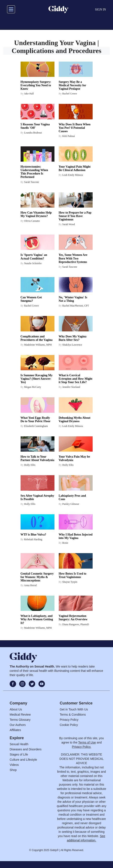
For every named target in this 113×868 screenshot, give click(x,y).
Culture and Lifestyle (23, 760)
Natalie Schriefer (33, 263)
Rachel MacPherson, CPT (76, 306)
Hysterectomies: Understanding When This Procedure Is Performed (34, 172)
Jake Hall (29, 94)
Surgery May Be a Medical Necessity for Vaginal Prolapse (72, 85)
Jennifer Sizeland (71, 387)
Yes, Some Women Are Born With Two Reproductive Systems (73, 258)
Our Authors (18, 725)
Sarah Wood (69, 224)
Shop (13, 770)
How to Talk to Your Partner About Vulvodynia (38, 458)
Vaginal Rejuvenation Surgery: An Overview (73, 618)
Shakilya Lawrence (72, 345)
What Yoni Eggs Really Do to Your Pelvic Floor (36, 420)
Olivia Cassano (32, 221)
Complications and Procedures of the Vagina (37, 338)
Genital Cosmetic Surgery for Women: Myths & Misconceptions (37, 577)
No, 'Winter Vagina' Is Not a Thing (73, 299)
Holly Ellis (30, 465)
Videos (14, 765)
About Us (16, 709)
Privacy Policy (69, 720)
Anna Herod (30, 585)
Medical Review (20, 715)
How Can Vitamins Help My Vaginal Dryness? (36, 214)
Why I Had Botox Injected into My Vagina (76, 536)
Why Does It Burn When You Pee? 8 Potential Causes (75, 128)
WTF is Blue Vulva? (33, 535)
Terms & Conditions (73, 715)
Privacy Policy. (81, 747)
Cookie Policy (69, 725)
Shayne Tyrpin (70, 582)
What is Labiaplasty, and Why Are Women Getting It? (37, 619)
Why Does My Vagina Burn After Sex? (73, 338)
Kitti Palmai (69, 136)
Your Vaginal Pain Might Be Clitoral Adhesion (75, 168)
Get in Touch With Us (74, 709)
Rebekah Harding (33, 539)
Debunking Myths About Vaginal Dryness (75, 420)
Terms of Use (87, 742)
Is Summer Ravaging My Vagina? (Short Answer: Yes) (37, 379)
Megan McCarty (33, 387)
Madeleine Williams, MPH (38, 345)
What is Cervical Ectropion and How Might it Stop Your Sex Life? (76, 379)
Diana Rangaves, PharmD (76, 624)
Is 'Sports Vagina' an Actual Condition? (34, 257)
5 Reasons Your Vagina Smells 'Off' (35, 126)
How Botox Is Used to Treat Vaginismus (73, 575)
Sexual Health (19, 744)
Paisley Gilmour (71, 504)
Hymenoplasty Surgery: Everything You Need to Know (36, 85)
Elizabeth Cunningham (36, 426)
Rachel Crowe (70, 94)
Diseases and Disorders (26, 749)
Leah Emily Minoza (73, 175)
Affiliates (15, 730)
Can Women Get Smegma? (31, 299)
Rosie (65, 543)
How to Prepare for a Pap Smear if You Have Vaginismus (75, 216)
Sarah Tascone (32, 182)
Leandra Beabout (33, 133)
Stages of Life (19, 754)
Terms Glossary (20, 720)
